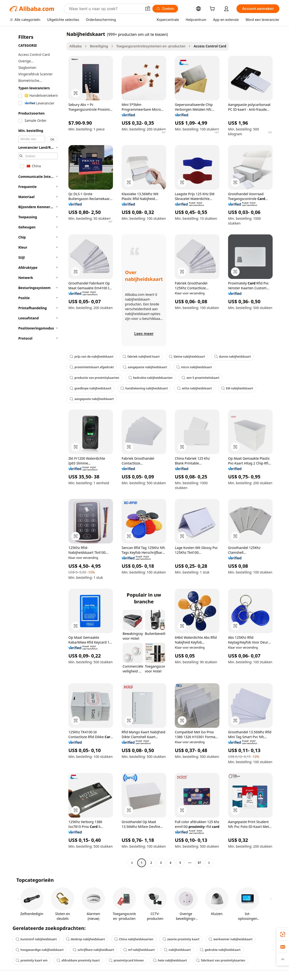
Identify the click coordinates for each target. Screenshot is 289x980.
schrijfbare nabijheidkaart (93, 950)
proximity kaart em (32, 960)
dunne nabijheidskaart (232, 357)
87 (199, 863)
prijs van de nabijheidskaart (92, 357)
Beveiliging (99, 46)
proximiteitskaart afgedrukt (92, 367)
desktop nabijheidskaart (85, 939)
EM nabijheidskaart (237, 388)
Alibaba (76, 46)
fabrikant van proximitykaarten (221, 960)
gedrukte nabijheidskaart (220, 950)
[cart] (213, 9)
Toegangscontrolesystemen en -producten (151, 46)
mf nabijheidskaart (139, 950)
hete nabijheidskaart (170, 960)
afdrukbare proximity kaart (78, 960)
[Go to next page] (209, 863)
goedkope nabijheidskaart (90, 388)
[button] (148, 9)
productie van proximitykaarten (94, 378)
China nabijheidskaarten (134, 939)
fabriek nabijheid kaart (141, 357)
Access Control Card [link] (210, 46)
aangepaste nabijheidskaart (145, 367)
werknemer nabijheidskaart (230, 939)
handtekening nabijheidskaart (144, 388)
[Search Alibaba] (105, 9)
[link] (283, 934)
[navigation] (37, 449)
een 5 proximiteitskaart (200, 378)
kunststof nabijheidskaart (36, 939)
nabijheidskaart (177, 950)
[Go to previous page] (132, 863)
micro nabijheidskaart (194, 367)
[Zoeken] (165, 9)
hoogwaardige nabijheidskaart (40, 950)
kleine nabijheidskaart (187, 357)
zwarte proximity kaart (181, 939)
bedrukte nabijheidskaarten (150, 378)
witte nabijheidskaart (194, 388)
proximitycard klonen (126, 960)
